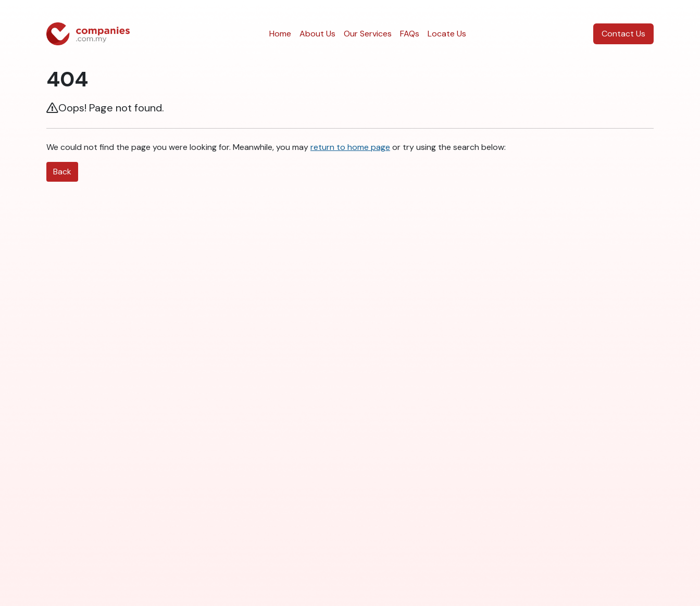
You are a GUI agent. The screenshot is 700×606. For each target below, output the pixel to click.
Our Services (368, 34)
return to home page (350, 147)
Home (280, 34)
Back (62, 172)
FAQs (410, 34)
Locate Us (447, 34)
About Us (317, 34)
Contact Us (623, 34)
